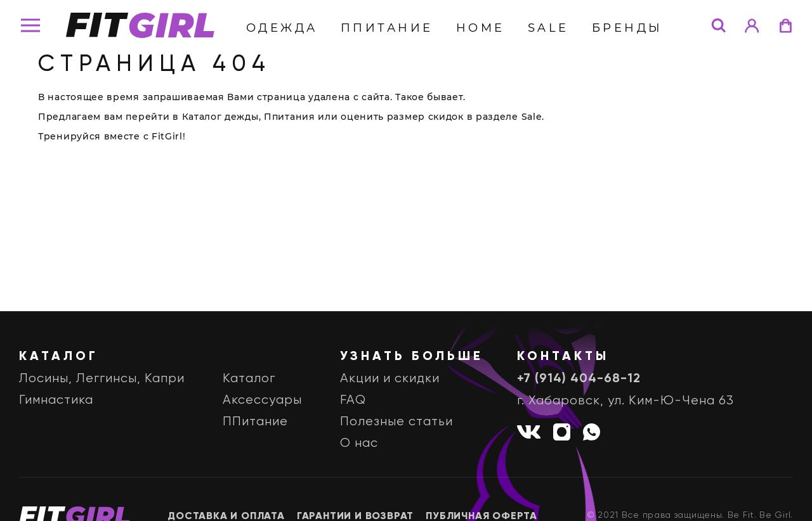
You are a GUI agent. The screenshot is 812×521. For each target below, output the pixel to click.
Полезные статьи (396, 422)
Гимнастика (56, 400)
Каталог (249, 379)
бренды (627, 28)
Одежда (282, 28)
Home (481, 28)
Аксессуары (262, 400)
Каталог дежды (220, 117)
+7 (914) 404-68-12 (579, 379)
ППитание (387, 28)
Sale (548, 28)
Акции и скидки (390, 379)
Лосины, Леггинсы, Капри (102, 379)
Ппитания (290, 117)
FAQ (353, 400)
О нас (359, 443)
